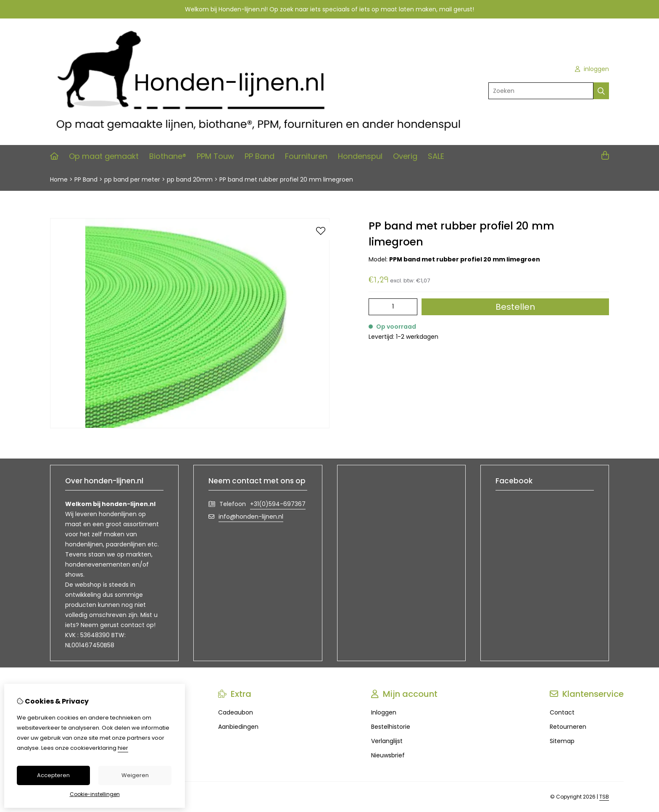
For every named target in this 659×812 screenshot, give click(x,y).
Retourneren (568, 727)
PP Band (260, 156)
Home (59, 179)
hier (123, 748)
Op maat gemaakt (104, 156)
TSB (604, 797)
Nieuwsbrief (388, 755)
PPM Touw (215, 156)
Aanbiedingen (238, 727)
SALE (436, 156)
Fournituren (306, 156)
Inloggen (384, 712)
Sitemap (562, 741)
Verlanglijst (387, 741)
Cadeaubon (236, 712)
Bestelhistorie (391, 727)
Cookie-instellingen (95, 794)
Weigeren (135, 775)
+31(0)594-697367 (278, 504)
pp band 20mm (190, 179)
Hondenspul (360, 156)
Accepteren (53, 775)
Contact (562, 712)
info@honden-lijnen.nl (251, 517)
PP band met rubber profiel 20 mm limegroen (286, 179)
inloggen (592, 69)
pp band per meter (132, 179)
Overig (405, 156)
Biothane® (168, 156)
